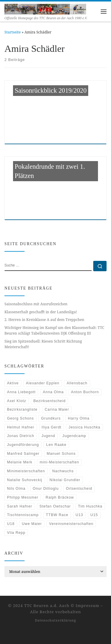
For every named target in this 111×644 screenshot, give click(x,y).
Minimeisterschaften (26, 471)
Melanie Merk (20, 462)
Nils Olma (16, 489)
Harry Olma (79, 418)
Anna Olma (53, 392)
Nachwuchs (63, 471)
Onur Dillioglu (46, 489)
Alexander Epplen (43, 383)
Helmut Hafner (21, 427)
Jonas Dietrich (21, 436)
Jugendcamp (74, 436)
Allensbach (77, 383)
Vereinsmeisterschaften (71, 524)
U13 (79, 515)
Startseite (13, 32)
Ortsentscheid (79, 489)
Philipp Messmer (23, 497)
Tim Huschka (90, 506)
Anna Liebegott (21, 392)
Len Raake (56, 445)
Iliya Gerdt (51, 427)
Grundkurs (51, 418)
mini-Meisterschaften (59, 462)
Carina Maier (57, 409)
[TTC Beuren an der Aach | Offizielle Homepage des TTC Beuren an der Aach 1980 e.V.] (45, 8)
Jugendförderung (23, 445)
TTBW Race (57, 515)
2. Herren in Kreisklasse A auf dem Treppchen (44, 320)
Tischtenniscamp (23, 515)
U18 (11, 524)
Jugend (48, 436)
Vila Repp (16, 533)
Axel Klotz (17, 401)
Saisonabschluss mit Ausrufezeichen (36, 304)
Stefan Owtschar (55, 506)
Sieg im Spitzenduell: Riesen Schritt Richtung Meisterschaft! (43, 344)
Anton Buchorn (85, 392)
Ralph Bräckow (60, 497)
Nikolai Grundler (65, 480)
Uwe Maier (32, 524)
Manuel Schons (61, 454)
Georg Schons (21, 418)
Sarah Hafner (20, 506)
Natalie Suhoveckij (25, 480)
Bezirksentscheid (50, 401)
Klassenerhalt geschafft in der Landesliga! (41, 312)
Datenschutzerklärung (55, 620)
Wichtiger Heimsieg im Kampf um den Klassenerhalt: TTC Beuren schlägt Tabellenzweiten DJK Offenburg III (54, 330)
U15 (94, 515)
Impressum (88, 606)
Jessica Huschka (85, 427)
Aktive (13, 383)
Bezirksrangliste (22, 409)
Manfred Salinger (23, 454)
